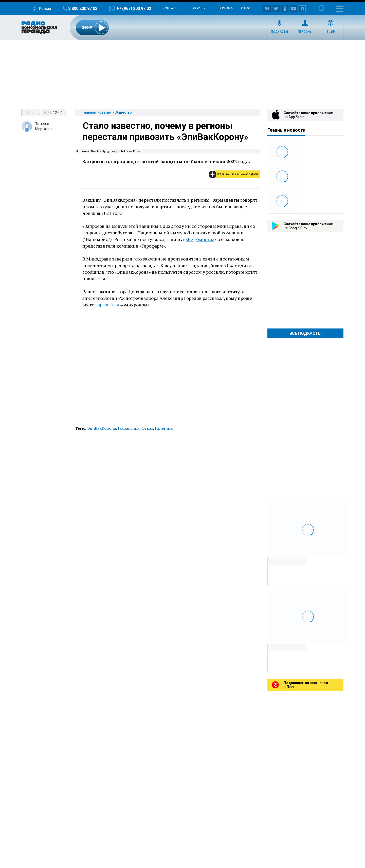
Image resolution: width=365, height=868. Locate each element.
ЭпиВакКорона (102, 428)
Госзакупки (129, 428)
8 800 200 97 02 (83, 8)
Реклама (226, 8)
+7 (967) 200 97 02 (134, 8)
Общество (123, 112)
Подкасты (279, 32)
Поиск (321, 8)
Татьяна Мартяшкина (46, 126)
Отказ (147, 428)
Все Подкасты (306, 333)
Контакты (171, 8)
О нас (246, 8)
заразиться (107, 305)
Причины (164, 428)
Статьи (105, 112)
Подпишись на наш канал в (237, 174)
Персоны (305, 32)
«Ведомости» (200, 239)
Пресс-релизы (199, 8)
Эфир (331, 32)
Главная (89, 112)
